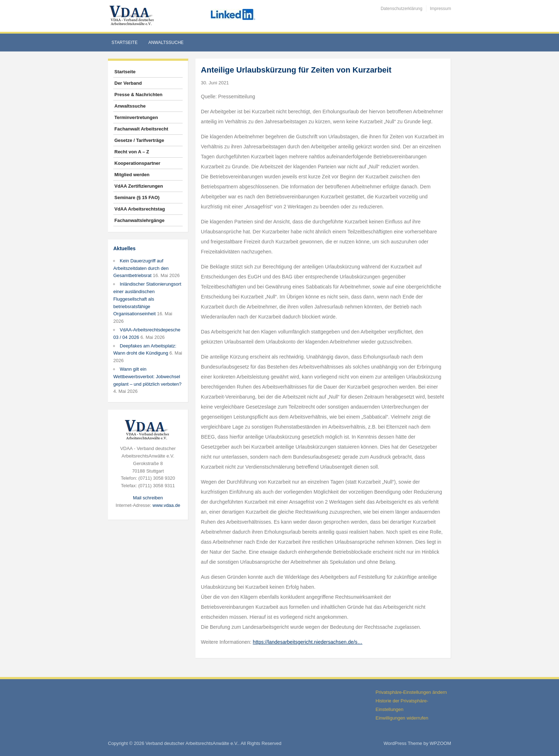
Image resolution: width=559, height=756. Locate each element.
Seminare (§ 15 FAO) (137, 197)
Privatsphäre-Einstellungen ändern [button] (411, 692)
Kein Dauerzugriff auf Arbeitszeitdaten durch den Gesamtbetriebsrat (141, 268)
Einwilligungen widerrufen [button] (402, 718)
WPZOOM (440, 743)
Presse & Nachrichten (138, 95)
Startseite (125, 43)
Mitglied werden (132, 175)
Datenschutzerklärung (402, 9)
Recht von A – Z (132, 152)
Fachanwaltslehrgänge (139, 220)
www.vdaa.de (166, 505)
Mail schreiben (148, 498)
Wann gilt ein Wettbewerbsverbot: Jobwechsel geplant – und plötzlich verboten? (147, 377)
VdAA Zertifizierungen (139, 186)
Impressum (441, 9)
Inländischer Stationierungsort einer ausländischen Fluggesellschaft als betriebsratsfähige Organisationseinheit (147, 299)
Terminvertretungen (136, 117)
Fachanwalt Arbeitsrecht (141, 129)
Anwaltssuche (166, 43)
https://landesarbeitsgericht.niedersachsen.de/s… (308, 642)
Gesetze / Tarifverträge (139, 140)
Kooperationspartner (137, 163)
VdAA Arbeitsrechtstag (140, 209)
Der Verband (128, 83)
